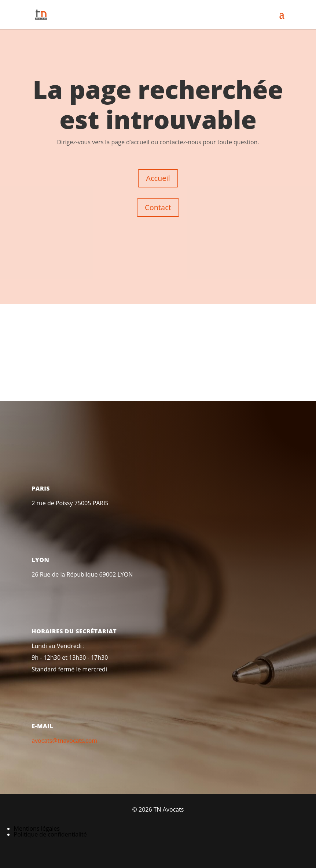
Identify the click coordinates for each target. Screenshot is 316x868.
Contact (158, 207)
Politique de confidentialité (50, 834)
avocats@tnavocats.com (64, 741)
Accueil (158, 178)
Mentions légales (37, 828)
